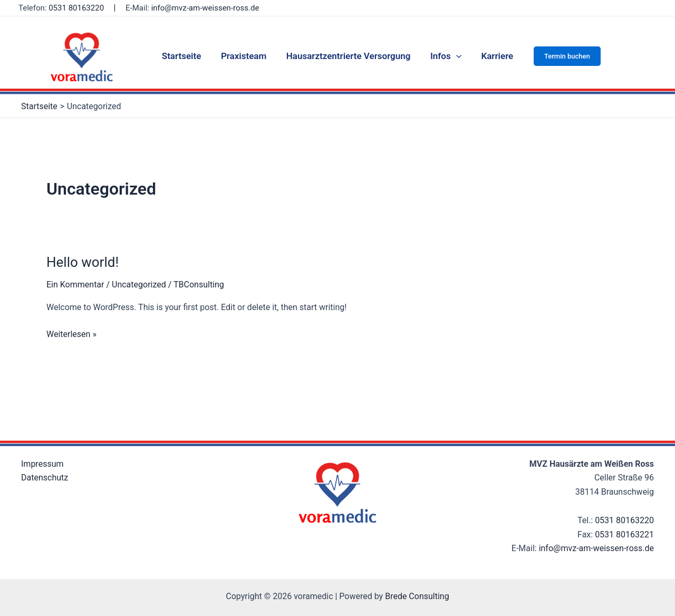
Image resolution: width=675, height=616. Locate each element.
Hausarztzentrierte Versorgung (349, 56)
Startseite (185, 56)
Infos (444, 56)
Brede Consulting (417, 596)
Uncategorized (139, 285)
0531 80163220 (76, 8)
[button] (562, 56)
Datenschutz (45, 478)
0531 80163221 (624, 535)
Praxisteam (245, 56)
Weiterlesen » (71, 333)
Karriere (493, 56)
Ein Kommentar (75, 285)
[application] (454, 56)
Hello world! (83, 262)
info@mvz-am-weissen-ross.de (205, 8)
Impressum (42, 464)
